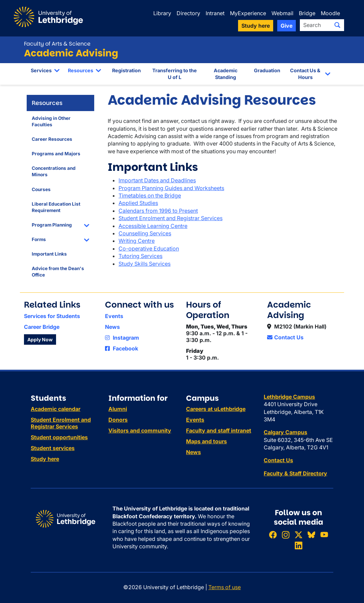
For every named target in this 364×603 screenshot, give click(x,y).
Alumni (118, 409)
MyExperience (248, 13)
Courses (41, 189)
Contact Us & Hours (305, 74)
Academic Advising (71, 53)
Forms (39, 239)
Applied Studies (138, 203)
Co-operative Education (149, 248)
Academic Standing (226, 74)
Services (41, 70)
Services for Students (52, 316)
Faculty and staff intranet (219, 430)
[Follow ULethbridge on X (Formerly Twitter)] (298, 535)
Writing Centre (137, 241)
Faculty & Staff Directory (295, 473)
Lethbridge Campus (289, 397)
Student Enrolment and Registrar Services (171, 218)
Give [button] (287, 26)
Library (162, 13)
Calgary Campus (285, 432)
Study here (45, 459)
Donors (118, 420)
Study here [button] (256, 26)
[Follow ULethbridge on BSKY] (311, 535)
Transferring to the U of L (175, 74)
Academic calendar (56, 409)
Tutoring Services (140, 256)
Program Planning (52, 225)
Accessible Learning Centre (153, 226)
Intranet (215, 13)
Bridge (307, 13)
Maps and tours (206, 441)
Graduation (267, 70)
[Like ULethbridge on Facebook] (273, 535)
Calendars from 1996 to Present (158, 211)
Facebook (122, 348)
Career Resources (52, 139)
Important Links (49, 254)
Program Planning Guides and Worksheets (171, 188)
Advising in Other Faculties (51, 121)
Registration (126, 70)
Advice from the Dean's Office (58, 272)
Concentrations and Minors (54, 171)
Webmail (282, 13)
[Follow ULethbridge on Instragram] (286, 535)
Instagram (122, 338)
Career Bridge (42, 327)
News (112, 327)
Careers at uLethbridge (216, 409)
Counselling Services (145, 233)
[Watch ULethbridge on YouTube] (324, 535)
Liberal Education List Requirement (56, 207)
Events (114, 316)
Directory (188, 13)
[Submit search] (337, 25)
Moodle (330, 13)
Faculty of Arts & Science (57, 44)
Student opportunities (59, 437)
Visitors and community (140, 430)
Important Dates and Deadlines (157, 180)
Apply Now (40, 339)
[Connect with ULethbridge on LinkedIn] (298, 545)
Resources (81, 70)
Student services (53, 448)
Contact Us (285, 337)
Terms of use (225, 587)
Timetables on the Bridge (150, 195)
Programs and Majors (56, 154)
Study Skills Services (145, 264)
